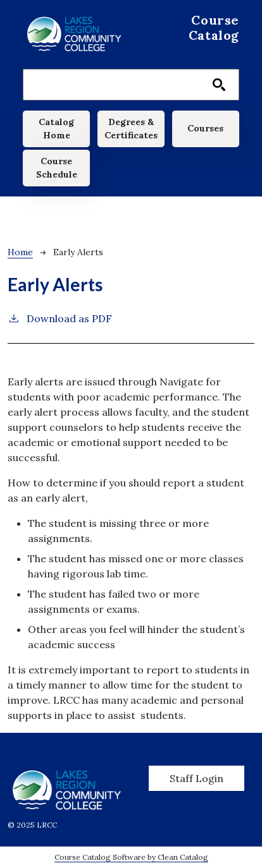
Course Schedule (57, 168)
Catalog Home (56, 129)
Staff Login (196, 778)
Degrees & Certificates (131, 129)
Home (20, 252)
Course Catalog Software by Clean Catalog (131, 857)
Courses (205, 128)
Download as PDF (60, 318)
